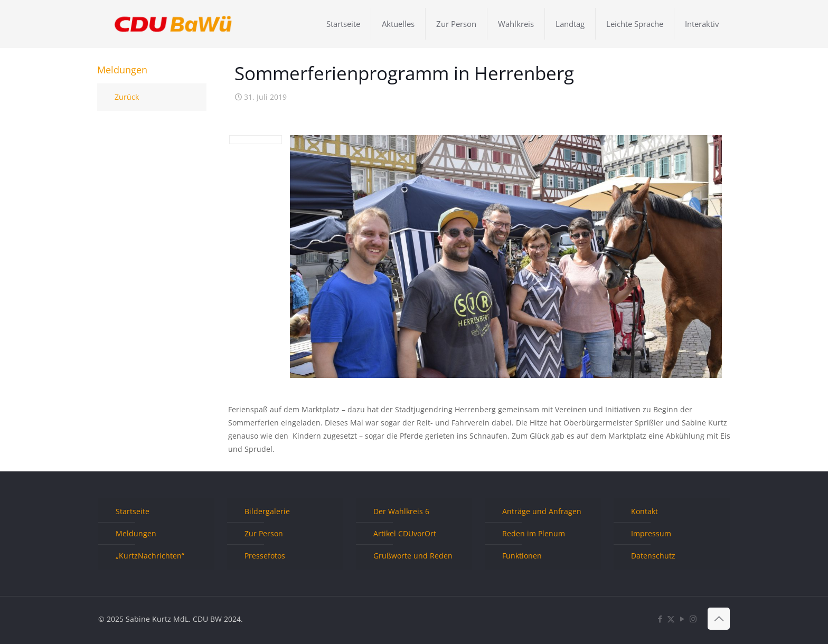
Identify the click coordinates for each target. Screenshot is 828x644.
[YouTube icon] (682, 619)
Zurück (127, 97)
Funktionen (522, 556)
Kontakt (644, 511)
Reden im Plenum (534, 533)
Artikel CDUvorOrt (405, 533)
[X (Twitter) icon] (671, 619)
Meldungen (136, 533)
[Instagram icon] (693, 619)
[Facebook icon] (660, 619)
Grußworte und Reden (413, 556)
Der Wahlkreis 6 (401, 511)
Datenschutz (653, 556)
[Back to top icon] (719, 619)
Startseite (133, 511)
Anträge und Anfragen (542, 511)
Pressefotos (265, 556)
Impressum (651, 533)
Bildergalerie (267, 511)
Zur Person (264, 533)
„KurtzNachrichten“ (150, 556)
